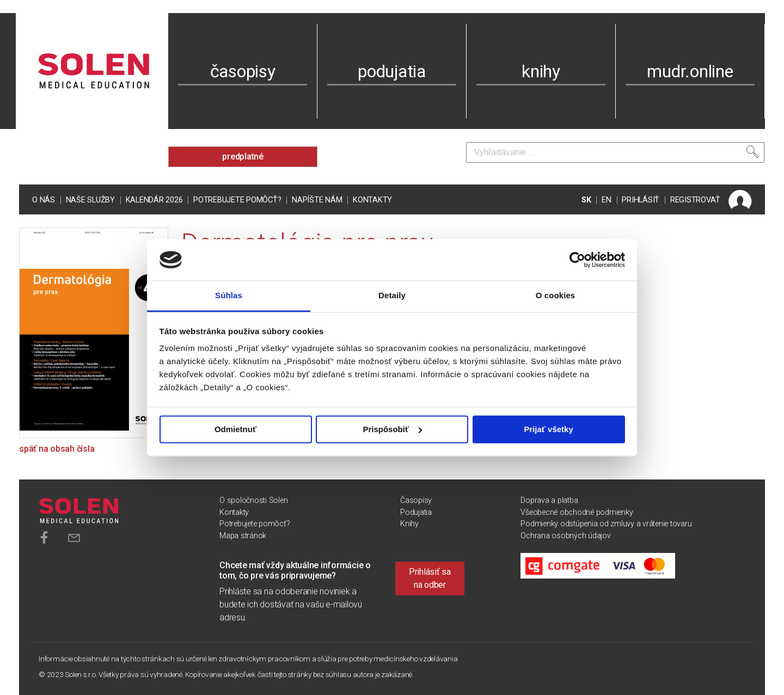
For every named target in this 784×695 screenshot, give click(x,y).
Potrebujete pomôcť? (237, 200)
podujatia (392, 71)
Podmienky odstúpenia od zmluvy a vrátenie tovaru (606, 524)
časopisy (243, 71)
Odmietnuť (235, 429)
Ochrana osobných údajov (565, 536)
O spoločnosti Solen (253, 500)
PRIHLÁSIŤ (641, 200)
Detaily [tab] (392, 296)
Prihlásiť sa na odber (430, 578)
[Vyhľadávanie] (615, 152)
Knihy (409, 524)
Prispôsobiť (392, 429)
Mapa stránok (243, 536)
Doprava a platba (549, 500)
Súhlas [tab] (229, 296)
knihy (541, 71)
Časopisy (416, 500)
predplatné (243, 156)
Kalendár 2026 (154, 200)
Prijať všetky (549, 429)
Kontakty (372, 200)
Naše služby (90, 200)
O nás (44, 200)
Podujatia (416, 512)
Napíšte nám (317, 200)
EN (607, 200)
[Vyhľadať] (752, 152)
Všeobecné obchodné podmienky (577, 512)
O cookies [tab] (556, 296)
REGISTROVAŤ (695, 200)
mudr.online (690, 71)
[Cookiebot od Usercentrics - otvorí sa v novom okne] (577, 260)
